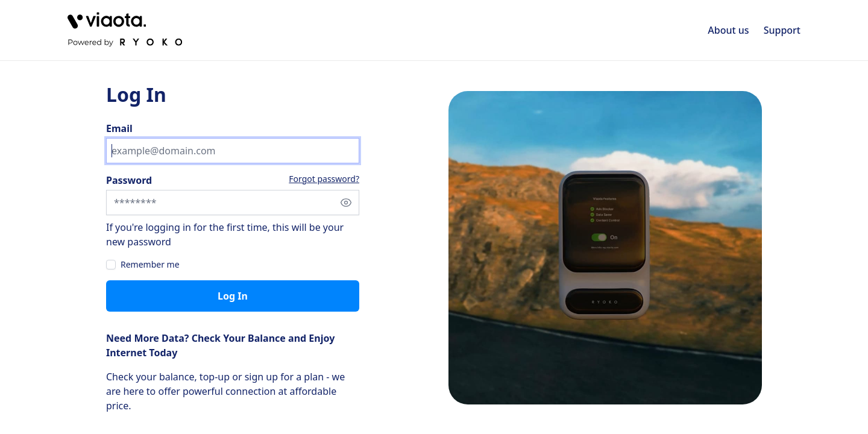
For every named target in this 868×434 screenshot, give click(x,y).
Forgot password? (324, 179)
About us (728, 30)
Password (129, 180)
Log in (233, 296)
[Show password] (346, 203)
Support (782, 30)
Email (119, 128)
